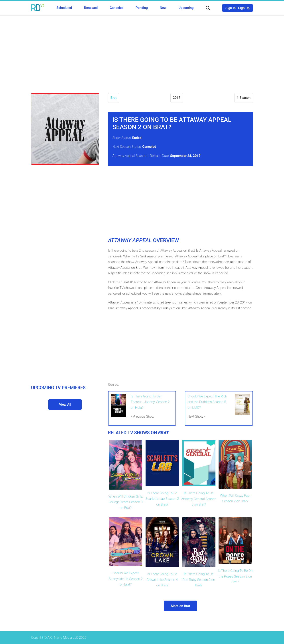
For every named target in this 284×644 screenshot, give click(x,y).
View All (65, 405)
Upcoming (186, 8)
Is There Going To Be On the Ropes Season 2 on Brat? (235, 576)
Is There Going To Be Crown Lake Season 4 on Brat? (162, 580)
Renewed (91, 8)
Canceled (116, 8)
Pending (142, 8)
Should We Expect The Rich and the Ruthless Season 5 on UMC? (207, 402)
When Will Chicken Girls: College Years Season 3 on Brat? (126, 502)
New (163, 8)
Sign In (231, 8)
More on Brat (180, 606)
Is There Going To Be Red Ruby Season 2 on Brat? (199, 580)
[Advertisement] (142, 51)
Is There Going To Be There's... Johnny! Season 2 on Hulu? (150, 402)
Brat (114, 98)
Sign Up (244, 8)
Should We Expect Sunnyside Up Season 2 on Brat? (126, 579)
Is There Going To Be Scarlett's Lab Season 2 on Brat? (162, 499)
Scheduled (64, 8)
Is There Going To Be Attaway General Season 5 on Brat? (199, 499)
